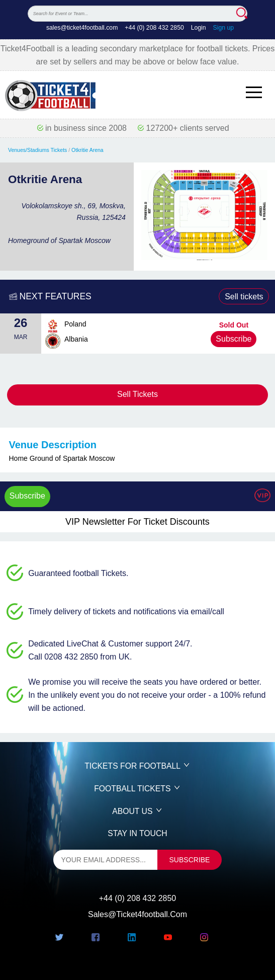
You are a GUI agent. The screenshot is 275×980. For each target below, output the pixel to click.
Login (199, 28)
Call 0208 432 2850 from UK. (80, 657)
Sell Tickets (137, 394)
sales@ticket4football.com (82, 28)
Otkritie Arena (87, 150)
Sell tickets (244, 297)
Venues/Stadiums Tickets (37, 150)
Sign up (224, 28)
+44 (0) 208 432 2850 (154, 28)
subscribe (190, 860)
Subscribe (234, 339)
